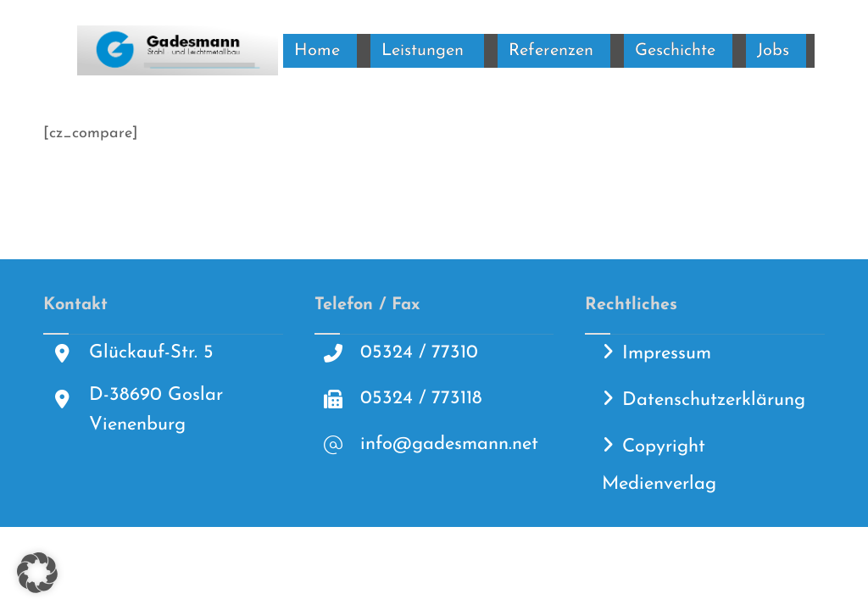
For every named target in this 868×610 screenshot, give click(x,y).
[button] (37, 573)
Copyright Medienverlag (659, 466)
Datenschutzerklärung (714, 400)
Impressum (667, 354)
